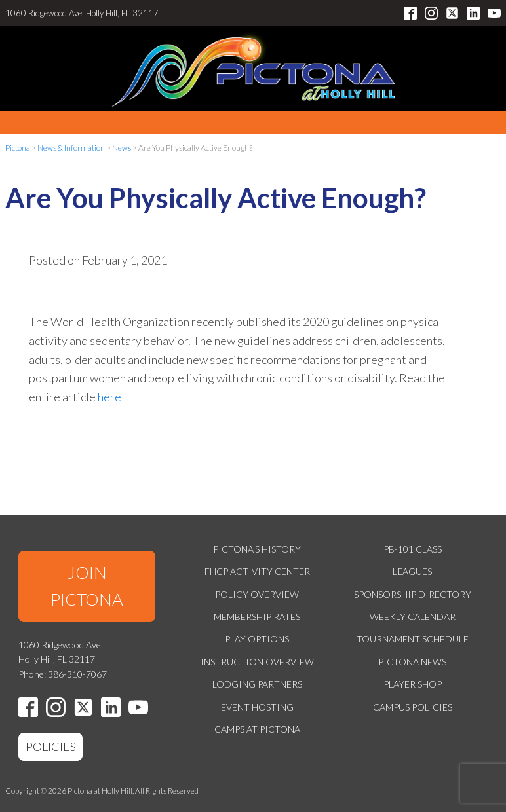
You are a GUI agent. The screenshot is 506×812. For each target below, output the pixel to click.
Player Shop (413, 684)
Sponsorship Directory (413, 594)
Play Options (257, 639)
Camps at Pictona (257, 729)
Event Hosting (257, 707)
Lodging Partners (257, 684)
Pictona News (412, 662)
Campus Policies (413, 707)
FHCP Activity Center (257, 571)
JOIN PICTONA (87, 586)
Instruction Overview (257, 662)
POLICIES (51, 747)
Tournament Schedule (413, 639)
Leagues (412, 571)
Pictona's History (257, 549)
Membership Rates (257, 617)
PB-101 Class (413, 549)
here (109, 397)
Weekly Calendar (413, 617)
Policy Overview (257, 594)
